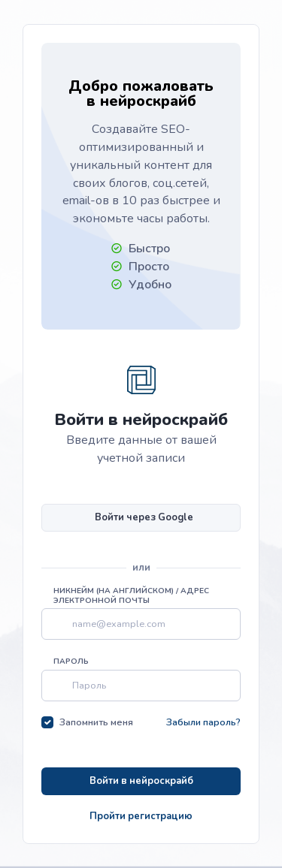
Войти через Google (144, 517)
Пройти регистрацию (141, 816)
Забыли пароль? (203, 722)
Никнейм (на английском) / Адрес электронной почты (131, 596)
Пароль (71, 662)
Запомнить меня (96, 722)
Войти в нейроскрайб (141, 781)
